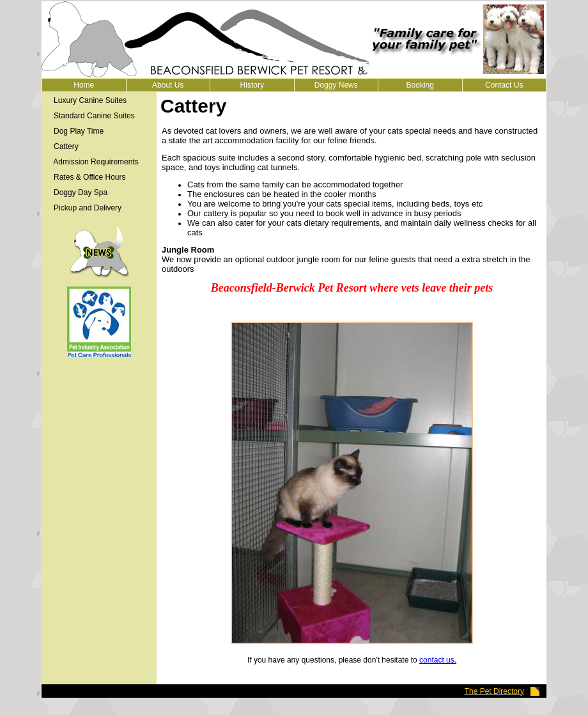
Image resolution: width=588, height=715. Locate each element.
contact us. (438, 660)
